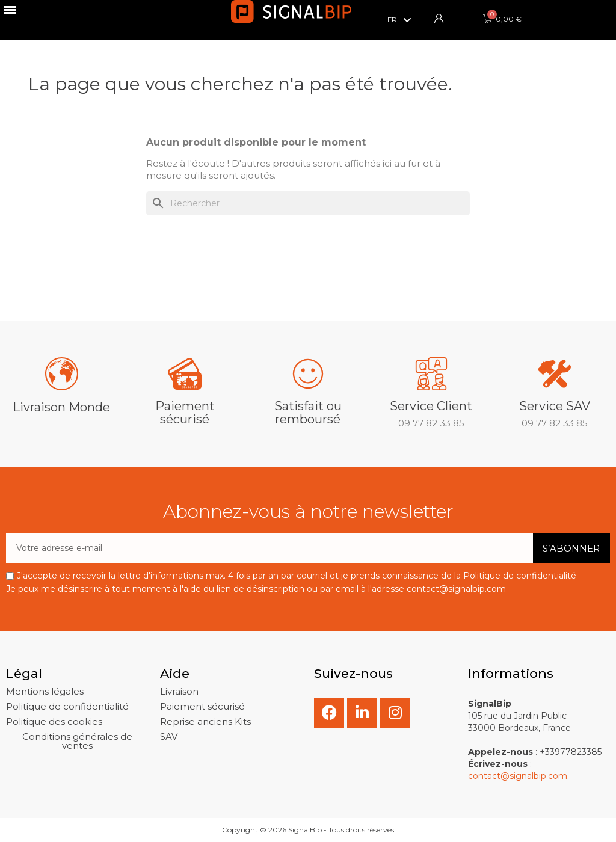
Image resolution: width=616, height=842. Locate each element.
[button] (45, 691)
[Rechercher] (308, 203)
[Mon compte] (439, 19)
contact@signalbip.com (518, 776)
